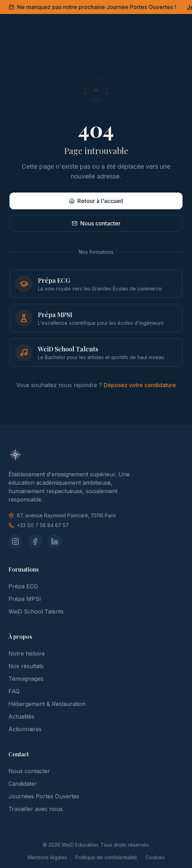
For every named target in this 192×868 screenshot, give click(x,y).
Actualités (21, 716)
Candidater (23, 784)
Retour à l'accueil (96, 201)
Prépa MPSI (25, 599)
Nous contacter (96, 223)
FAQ (14, 691)
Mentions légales (47, 857)
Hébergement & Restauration (47, 704)
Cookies (155, 857)
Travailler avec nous (36, 809)
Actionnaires (25, 729)
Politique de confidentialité (106, 857)
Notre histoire (27, 653)
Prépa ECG (23, 586)
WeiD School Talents (36, 611)
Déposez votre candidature (140, 385)
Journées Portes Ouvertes (44, 796)
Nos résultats (26, 666)
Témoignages (26, 679)
